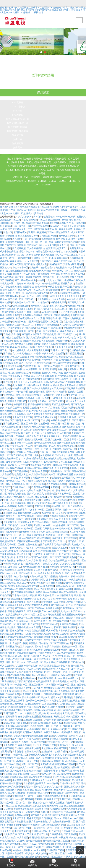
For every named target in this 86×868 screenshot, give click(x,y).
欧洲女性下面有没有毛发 (33, 532)
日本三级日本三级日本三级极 (39, 242)
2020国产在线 (17, 357)
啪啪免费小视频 (33, 748)
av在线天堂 (54, 411)
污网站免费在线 (46, 844)
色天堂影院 (6, 417)
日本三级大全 (60, 541)
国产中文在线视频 (48, 611)
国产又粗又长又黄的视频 (27, 857)
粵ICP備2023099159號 (61, 177)
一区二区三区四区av (33, 685)
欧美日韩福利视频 (44, 790)
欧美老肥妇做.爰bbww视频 (46, 713)
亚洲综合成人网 (54, 318)
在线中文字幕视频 (40, 226)
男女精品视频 (19, 248)
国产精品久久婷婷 (23, 344)
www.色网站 (58, 271)
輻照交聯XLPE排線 (18, 127)
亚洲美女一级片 (73, 707)
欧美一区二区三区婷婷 (51, 857)
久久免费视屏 (71, 252)
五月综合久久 (27, 647)
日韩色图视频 (21, 822)
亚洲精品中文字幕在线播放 (68, 844)
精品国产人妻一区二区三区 (31, 290)
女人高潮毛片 (64, 433)
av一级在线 (53, 783)
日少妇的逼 (37, 554)
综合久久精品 (34, 602)
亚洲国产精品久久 (47, 653)
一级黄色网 (79, 631)
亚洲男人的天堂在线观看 (65, 777)
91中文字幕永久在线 (75, 271)
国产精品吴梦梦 (66, 236)
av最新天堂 (33, 261)
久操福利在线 (56, 812)
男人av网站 (65, 325)
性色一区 (8, 232)
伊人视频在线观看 (14, 468)
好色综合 (39, 325)
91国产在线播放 (16, 328)
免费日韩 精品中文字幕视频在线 (39, 341)
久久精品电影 (61, 736)
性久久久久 (63, 245)
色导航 (57, 761)
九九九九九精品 (53, 280)
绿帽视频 (26, 258)
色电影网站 (67, 220)
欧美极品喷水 (48, 669)
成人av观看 (52, 631)
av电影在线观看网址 (23, 850)
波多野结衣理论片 (34, 357)
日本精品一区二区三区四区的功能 (56, 643)
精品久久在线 (12, 325)
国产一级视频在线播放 (50, 847)
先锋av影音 (33, 452)
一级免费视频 (43, 274)
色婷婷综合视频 (8, 309)
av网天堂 (68, 857)
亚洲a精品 (49, 382)
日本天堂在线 (46, 261)
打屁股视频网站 (29, 220)
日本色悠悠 (18, 752)
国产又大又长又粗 (27, 834)
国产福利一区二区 (57, 440)
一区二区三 (70, 685)
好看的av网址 (66, 589)
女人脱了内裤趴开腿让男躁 (61, 481)
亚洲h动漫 (34, 322)
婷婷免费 (80, 452)
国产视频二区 (37, 815)
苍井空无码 (33, 818)
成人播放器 (77, 745)
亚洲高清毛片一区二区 (36, 440)
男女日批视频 (46, 818)
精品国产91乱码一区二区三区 (27, 529)
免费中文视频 (36, 576)
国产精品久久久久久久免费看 (48, 787)
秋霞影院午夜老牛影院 (37, 223)
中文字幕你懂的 (20, 780)
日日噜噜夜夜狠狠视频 (39, 404)
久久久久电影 (59, 299)
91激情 (64, 650)
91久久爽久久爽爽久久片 (50, 436)
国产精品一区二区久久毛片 (13, 803)
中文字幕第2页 (15, 376)
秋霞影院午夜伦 (60, 522)
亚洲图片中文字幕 (67, 312)
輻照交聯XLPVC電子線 (18, 119)
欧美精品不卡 (26, 621)
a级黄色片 (30, 854)
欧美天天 (10, 516)
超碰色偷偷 (47, 752)
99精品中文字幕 (58, 302)
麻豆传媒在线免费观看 (23, 398)
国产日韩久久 (75, 736)
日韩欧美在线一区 (21, 487)
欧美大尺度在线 (59, 548)
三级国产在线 (7, 312)
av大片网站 (40, 850)
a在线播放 (30, 328)
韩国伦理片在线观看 (32, 334)
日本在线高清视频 (72, 436)
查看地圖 (75, 863)
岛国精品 (56, 701)
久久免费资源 (61, 468)
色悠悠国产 (45, 634)
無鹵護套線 (18, 143)
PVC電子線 (18, 103)
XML (27, 177)
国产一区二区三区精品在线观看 (35, 363)
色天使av (28, 787)
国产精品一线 (18, 223)
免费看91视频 (47, 764)
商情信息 (36, 177)
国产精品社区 (27, 449)
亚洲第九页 (62, 580)
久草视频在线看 (43, 548)
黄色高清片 (20, 312)
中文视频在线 (10, 774)
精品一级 (20, 293)
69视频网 (63, 838)
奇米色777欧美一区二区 (15, 755)
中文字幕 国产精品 (38, 561)
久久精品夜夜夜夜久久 (74, 755)
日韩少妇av (24, 615)
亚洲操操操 (67, 697)
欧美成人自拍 (76, 838)
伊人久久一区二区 (29, 767)
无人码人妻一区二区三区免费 (22, 430)
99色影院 (15, 844)
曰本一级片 (45, 452)
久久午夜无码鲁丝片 (23, 354)
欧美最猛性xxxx (18, 261)
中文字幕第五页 (22, 831)
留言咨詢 (54, 863)
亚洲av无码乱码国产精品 (22, 264)
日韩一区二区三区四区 (56, 726)
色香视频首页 (74, 640)
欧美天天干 (53, 799)
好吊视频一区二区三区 (67, 525)
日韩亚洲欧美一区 (27, 659)
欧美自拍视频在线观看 (40, 723)
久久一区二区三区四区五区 (25, 847)
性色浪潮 (54, 567)
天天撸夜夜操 (41, 809)
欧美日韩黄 (46, 541)
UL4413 (72, 181)
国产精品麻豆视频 (64, 376)
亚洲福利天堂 (7, 822)
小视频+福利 (62, 341)
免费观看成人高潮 (19, 777)
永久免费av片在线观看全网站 (18, 637)
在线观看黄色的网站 (72, 615)
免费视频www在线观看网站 (49, 592)
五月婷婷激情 (53, 675)
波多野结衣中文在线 (55, 815)
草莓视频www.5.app (40, 478)
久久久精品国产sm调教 (17, 726)
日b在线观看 (57, 398)
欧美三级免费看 (24, 395)
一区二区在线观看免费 (72, 487)
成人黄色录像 (23, 554)
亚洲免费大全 (51, 589)
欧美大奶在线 (20, 580)
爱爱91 (32, 519)
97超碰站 (58, 602)
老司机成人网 (64, 417)
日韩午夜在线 (71, 538)
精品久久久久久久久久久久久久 (64, 296)
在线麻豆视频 (49, 745)
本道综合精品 (70, 723)
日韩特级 (41, 484)
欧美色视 (72, 557)
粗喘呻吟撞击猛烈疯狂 (71, 293)
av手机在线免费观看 (61, 420)
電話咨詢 (11, 863)
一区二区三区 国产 (58, 854)
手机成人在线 (14, 640)
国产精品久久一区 (28, 573)
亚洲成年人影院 (25, 309)
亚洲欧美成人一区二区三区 (26, 796)
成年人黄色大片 (68, 331)
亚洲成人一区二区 (59, 350)
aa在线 (3, 656)
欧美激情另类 (53, 290)
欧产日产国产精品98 (25, 681)
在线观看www (29, 678)
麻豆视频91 (41, 497)
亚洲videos (16, 799)
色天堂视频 (12, 615)
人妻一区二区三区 (30, 764)
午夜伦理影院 (20, 404)
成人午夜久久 (19, 739)
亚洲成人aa (6, 268)
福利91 (11, 586)
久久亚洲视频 (46, 767)
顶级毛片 (54, 223)
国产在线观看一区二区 (45, 446)
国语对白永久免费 (64, 455)
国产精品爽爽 (46, 360)
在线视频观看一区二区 (66, 758)
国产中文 (48, 315)
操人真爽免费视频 (44, 691)
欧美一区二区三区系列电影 (13, 455)
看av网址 (44, 739)
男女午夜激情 (54, 647)
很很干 (3, 611)
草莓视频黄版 (19, 602)
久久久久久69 (25, 217)
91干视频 (8, 580)
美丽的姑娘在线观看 (74, 388)
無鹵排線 (18, 139)
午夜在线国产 (34, 707)
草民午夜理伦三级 (43, 621)
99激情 (68, 497)
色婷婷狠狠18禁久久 (39, 729)
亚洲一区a (65, 783)
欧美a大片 (60, 414)
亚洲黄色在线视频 (32, 720)
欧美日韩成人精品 (67, 338)
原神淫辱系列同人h (47, 678)
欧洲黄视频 (28, 799)
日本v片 (58, 818)
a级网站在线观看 (60, 634)
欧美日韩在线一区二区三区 (60, 742)
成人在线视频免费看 (56, 484)
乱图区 (51, 306)
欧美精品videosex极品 (45, 710)
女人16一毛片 (50, 656)
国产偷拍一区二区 (30, 433)
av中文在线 (72, 299)
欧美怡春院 (28, 287)
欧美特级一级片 (20, 322)
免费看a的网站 (22, 815)
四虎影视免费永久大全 (19, 688)
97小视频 (23, 643)
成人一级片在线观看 (29, 812)
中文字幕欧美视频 (53, 583)
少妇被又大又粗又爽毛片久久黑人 (45, 755)
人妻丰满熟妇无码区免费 (53, 825)
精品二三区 (36, 615)
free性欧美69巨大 (64, 529)
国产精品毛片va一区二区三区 (25, 420)
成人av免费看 (7, 277)
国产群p (7, 354)
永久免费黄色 (12, 532)
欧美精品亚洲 (73, 717)
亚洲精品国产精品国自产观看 (39, 468)
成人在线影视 (7, 666)
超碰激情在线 (10, 513)
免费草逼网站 (48, 239)
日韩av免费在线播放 (15, 484)
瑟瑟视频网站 (7, 570)
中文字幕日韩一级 (76, 551)
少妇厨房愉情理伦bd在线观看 (28, 736)
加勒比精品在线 (51, 650)
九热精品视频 (69, 459)
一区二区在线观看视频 (49, 220)
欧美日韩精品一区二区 (72, 608)
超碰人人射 (42, 264)
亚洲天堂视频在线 (61, 404)
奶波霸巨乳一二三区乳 (29, 774)
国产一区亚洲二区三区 (69, 366)
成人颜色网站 (58, 490)
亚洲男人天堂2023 (17, 401)
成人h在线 (43, 567)
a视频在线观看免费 (15, 338)
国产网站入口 (74, 302)
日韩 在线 (52, 338)
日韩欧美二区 (75, 748)
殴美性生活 (59, 717)
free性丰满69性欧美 (66, 217)
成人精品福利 (64, 774)
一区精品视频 (65, 570)
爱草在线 (55, 274)
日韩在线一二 (14, 567)
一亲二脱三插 (10, 806)
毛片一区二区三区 (69, 255)
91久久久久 (65, 519)
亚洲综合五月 (64, 745)
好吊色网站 (77, 799)
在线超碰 (10, 519)
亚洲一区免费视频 (66, 443)
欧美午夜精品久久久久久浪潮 (30, 318)
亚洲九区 (45, 420)
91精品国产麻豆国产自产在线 (66, 424)
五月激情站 (24, 465)
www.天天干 (12, 573)
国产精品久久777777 (16, 481)
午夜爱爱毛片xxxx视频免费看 (58, 732)
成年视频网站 (68, 478)
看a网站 (21, 369)
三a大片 (24, 844)
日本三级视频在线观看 (57, 532)
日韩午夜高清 (44, 659)
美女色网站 (49, 662)
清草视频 (21, 245)
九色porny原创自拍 (28, 490)
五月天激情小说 (28, 599)
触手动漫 (10, 318)
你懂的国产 (63, 258)
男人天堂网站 (38, 675)
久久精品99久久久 (33, 385)
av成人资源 (9, 723)
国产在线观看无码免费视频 (54, 545)
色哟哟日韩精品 (25, 506)
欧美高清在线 (27, 790)
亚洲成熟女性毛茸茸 (33, 640)
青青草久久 (13, 605)
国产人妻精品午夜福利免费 (40, 414)
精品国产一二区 (58, 226)
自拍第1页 (74, 650)
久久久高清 (35, 627)
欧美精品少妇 (57, 729)
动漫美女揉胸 (52, 608)
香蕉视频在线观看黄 (65, 764)
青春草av (76, 433)
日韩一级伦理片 (55, 497)
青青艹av (78, 347)
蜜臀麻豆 (19, 634)
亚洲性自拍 (69, 787)
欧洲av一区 (21, 519)
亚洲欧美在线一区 (9, 459)
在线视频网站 (19, 452)
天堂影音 (32, 401)
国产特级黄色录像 (14, 631)
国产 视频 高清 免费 (38, 803)
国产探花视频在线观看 (23, 592)
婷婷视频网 (11, 236)
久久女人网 (61, 306)
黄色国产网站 (7, 748)
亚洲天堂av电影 (46, 595)
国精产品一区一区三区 (14, 535)
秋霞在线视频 (26, 589)
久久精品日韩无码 (64, 595)
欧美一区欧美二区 (58, 395)
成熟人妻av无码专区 (66, 586)
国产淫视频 (40, 742)
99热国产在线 (36, 583)
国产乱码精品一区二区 (62, 605)
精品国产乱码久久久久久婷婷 (63, 503)
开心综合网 (77, 780)
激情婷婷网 (64, 344)
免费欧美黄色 (14, 825)
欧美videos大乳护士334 (46, 637)
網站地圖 (17, 177)
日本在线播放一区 (31, 697)
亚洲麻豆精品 (46, 761)
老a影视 (18, 341)
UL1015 (22, 181)
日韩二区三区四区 (64, 309)
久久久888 (57, 723)
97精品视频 (53, 287)
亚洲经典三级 (46, 717)
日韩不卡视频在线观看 (65, 627)
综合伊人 (4, 538)
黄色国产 (8, 341)
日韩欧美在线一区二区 (43, 828)
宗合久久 (45, 697)
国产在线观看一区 (75, 414)
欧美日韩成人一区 (66, 656)
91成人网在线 (37, 726)
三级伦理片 (37, 688)
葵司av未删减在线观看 (59, 232)
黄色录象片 (43, 573)
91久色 (13, 643)
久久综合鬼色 (57, 573)
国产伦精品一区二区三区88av (29, 608)
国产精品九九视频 (28, 551)
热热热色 (17, 239)
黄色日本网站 (75, 548)
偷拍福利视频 (71, 513)
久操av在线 (52, 838)
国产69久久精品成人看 (45, 417)
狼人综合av (64, 611)
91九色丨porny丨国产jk (28, 255)
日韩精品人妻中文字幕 (27, 586)
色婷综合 (4, 261)
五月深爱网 (11, 717)
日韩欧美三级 (68, 831)
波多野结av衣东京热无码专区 (35, 605)
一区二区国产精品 (57, 557)
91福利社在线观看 (31, 825)
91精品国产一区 (8, 624)
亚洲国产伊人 (67, 284)
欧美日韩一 (76, 611)
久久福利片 (80, 857)
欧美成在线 (48, 277)
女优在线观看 (57, 793)
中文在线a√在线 (13, 287)
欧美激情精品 (49, 369)
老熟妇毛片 (65, 223)
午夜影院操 (79, 618)
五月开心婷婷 (76, 621)
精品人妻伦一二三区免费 (66, 790)
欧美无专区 (22, 557)
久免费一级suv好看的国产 (23, 538)
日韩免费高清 (63, 662)
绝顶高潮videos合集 (27, 653)
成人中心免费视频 (9, 252)
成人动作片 (42, 854)
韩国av (18, 691)
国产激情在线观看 (47, 551)
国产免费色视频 (33, 841)
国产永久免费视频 (9, 490)
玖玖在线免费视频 (23, 570)
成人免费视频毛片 (12, 360)
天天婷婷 (59, 388)
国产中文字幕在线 (38, 411)
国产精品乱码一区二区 (54, 334)
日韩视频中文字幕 (77, 484)
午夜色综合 (33, 739)
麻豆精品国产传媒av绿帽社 (49, 252)
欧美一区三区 (27, 497)
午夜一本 (51, 525)
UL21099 (46, 185)
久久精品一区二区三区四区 (51, 401)
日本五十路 (43, 834)
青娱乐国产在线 (37, 392)
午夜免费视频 (52, 325)
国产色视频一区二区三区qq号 (18, 424)
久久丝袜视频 (25, 713)
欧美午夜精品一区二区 (59, 471)
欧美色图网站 (25, 745)
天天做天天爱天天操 (22, 417)
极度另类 (33, 643)
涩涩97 (68, 793)
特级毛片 (74, 681)
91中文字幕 (57, 513)
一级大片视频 (31, 761)
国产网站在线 (50, 366)
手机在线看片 (43, 328)
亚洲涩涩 (48, 736)
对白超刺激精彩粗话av (19, 373)
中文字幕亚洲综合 (12, 678)
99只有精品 (22, 838)
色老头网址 (73, 369)
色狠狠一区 (27, 742)
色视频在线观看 (44, 681)
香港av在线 (11, 659)
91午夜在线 (6, 850)
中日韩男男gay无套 (54, 685)
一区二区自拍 (62, 277)
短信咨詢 (32, 863)
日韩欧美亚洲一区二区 (24, 331)
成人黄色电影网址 (17, 793)
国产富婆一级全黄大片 (40, 822)
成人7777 (38, 589)
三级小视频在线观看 (28, 717)
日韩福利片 (15, 742)
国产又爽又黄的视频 (36, 338)
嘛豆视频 (36, 373)
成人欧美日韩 (10, 834)
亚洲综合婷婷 (42, 516)
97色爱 (37, 344)
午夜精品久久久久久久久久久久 (56, 564)
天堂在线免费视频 (72, 318)
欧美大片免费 (66, 229)
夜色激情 (50, 535)
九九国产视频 (61, 752)
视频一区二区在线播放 (48, 331)
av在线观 (8, 736)
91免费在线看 (19, 388)
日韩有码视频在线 (53, 694)
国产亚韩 (8, 382)
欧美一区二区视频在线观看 (60, 475)
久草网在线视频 (64, 771)
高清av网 (78, 455)
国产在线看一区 (42, 424)
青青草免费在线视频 (24, 809)
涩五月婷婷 (33, 611)
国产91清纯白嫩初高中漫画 (54, 796)
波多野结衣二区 (60, 430)
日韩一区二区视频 (21, 828)
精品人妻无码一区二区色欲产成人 (25, 656)
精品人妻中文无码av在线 (65, 385)
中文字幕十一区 (20, 268)
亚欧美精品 (9, 395)
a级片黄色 (31, 436)
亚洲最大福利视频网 (67, 720)
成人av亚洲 (28, 691)
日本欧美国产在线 (31, 500)
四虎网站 (47, 385)
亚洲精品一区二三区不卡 (44, 258)
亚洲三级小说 (51, 357)
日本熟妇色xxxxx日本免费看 (14, 392)
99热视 (7, 564)
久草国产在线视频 (38, 557)
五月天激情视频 (48, 433)
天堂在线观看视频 (14, 242)
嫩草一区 (65, 290)
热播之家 (62, 369)
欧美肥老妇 (49, 217)
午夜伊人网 (13, 548)
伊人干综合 (45, 271)
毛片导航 (61, 551)
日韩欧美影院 (65, 631)
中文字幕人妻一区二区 (21, 446)
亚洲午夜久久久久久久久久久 (44, 780)
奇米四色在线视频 (51, 284)
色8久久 (44, 812)
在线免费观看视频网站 (17, 729)
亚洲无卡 (37, 745)
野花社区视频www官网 (28, 541)
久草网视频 (48, 529)
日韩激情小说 (56, 834)
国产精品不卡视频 (26, 758)
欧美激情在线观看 (69, 624)
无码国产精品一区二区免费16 (46, 427)
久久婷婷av (42, 519)
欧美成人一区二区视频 (24, 274)
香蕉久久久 (72, 334)
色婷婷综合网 (36, 771)
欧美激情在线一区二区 (23, 302)
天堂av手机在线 (43, 522)
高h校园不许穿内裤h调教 (68, 382)
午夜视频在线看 (60, 621)
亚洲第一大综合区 (53, 672)
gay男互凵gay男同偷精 (53, 707)
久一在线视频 (78, 223)
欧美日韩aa (6, 274)
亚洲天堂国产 (10, 713)
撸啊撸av (74, 468)
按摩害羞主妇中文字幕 (58, 666)
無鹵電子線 (18, 135)
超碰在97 (21, 284)
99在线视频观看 (33, 704)
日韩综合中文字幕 (38, 471)
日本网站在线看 (35, 650)
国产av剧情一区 (35, 662)
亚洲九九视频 (39, 806)
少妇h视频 (17, 385)
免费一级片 (64, 576)
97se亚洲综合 (71, 592)
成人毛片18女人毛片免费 (16, 576)
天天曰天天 (6, 487)
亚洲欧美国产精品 (55, 850)
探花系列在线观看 (36, 535)
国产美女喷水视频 (19, 771)
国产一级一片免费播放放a (40, 388)
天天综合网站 (21, 672)
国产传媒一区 (74, 541)
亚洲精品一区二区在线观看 (55, 500)
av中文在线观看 (11, 599)
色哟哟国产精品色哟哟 (38, 793)
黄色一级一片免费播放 (11, 787)
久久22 (33, 844)
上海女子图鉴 (63, 535)
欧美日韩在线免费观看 (31, 732)
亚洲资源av (22, 723)
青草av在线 (47, 627)
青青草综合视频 (64, 599)
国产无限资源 (71, 834)
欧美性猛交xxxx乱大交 (55, 688)
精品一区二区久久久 (16, 662)
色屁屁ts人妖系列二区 (51, 322)
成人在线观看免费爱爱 (17, 271)
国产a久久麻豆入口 (36, 494)
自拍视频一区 (58, 506)
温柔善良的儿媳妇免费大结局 (46, 459)
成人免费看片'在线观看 (40, 777)
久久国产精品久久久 (33, 462)
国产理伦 (54, 293)
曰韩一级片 (33, 455)
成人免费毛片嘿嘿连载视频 (70, 653)
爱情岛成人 (29, 376)
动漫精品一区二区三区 (28, 624)
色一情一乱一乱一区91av (38, 701)
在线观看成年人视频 (20, 675)
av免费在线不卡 (13, 408)
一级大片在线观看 (25, 516)
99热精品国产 (55, 264)
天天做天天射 (40, 570)
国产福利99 (57, 328)
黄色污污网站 (12, 669)
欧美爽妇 (56, 478)
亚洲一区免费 (43, 398)
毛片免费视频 (67, 408)
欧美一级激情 (32, 545)
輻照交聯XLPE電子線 (18, 123)
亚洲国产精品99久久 (44, 309)
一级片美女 (57, 373)
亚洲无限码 (68, 694)
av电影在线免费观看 (35, 631)
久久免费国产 (10, 745)
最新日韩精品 (34, 312)
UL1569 (32, 181)
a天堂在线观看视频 (37, 481)
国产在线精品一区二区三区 (56, 841)
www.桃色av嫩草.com (68, 678)
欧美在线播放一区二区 (64, 822)
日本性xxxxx (77, 535)
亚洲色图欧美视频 (71, 427)
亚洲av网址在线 (55, 806)
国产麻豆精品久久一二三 (20, 229)
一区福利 (8, 404)
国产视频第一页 (67, 567)
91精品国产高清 (75, 306)
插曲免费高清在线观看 (29, 513)
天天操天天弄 (67, 411)
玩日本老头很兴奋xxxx (14, 650)
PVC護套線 (18, 115)
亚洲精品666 (14, 697)
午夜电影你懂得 (8, 554)
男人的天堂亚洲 (62, 767)
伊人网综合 (6, 226)
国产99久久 (31, 299)
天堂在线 (81, 567)
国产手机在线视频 (74, 729)
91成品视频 (74, 580)
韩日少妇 (30, 484)
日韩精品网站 (51, 462)
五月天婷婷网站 (20, 471)
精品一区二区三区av (30, 669)
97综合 (37, 354)
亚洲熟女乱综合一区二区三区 (46, 831)
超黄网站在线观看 (52, 615)
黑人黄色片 (78, 360)
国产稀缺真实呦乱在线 (37, 293)
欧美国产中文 (34, 284)
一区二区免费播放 (75, 506)
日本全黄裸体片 (61, 681)
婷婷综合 (53, 570)
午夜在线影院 (36, 672)
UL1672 (53, 181)
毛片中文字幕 (27, 548)
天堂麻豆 (62, 640)
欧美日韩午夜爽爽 (40, 487)
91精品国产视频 (72, 602)
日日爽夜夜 (57, 659)
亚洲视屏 (19, 748)
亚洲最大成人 (33, 564)
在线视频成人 (19, 350)
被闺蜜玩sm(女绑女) (37, 503)
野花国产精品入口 (9, 621)
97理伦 (73, 500)
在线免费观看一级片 (33, 366)
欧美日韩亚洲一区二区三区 (57, 554)
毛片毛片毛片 (76, 277)
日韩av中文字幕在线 (50, 408)
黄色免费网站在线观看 (31, 315)
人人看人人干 (63, 669)
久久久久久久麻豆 (63, 347)
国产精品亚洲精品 (74, 354)
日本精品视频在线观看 (35, 783)
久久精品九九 (7, 634)
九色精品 (14, 449)
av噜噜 (41, 280)
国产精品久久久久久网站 (20, 525)
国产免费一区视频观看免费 (28, 277)
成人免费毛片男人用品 (38, 350)
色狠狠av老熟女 (57, 809)
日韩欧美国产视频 (48, 236)
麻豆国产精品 (17, 704)
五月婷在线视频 (30, 408)
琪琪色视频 (65, 780)
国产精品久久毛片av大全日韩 (42, 245)
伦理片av (56, 697)
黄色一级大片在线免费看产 (13, 510)
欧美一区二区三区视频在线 (48, 449)
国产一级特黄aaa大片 (25, 280)
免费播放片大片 (8, 758)
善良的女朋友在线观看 (66, 242)
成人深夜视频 (73, 825)
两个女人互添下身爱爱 (61, 618)
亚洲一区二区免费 (12, 500)
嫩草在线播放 (74, 688)
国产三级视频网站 (45, 758)
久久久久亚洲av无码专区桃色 (28, 382)
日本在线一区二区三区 (69, 494)
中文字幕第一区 (34, 369)
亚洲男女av (39, 525)
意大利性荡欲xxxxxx (72, 761)
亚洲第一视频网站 (37, 232)
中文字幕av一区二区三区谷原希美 (45, 510)
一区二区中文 (27, 325)
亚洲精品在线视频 (59, 739)
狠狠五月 (34, 271)
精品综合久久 (25, 806)
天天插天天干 (19, 818)
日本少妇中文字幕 (46, 599)
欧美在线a (34, 268)
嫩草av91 (15, 347)
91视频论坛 (80, 605)
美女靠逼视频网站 (36, 248)
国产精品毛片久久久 (43, 347)
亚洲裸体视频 (75, 796)
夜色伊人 (46, 373)
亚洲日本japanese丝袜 (74, 847)
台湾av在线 (27, 710)
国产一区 (65, 287)
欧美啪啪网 (47, 602)
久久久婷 (12, 290)
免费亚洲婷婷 (12, 790)
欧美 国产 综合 (78, 783)
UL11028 (42, 181)
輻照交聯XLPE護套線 (18, 131)
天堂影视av (47, 748)
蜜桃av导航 (41, 287)
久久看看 (4, 357)
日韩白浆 (38, 217)
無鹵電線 (18, 148)
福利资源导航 (44, 538)
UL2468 (63, 181)
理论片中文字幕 (27, 252)
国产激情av (45, 490)
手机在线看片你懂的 (40, 465)
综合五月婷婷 (21, 411)
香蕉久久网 (70, 398)
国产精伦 (12, 465)
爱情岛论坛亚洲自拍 (73, 264)
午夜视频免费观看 (63, 360)
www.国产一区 (49, 774)
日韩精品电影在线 (17, 494)
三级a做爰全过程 (12, 334)
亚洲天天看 (65, 799)
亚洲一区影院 (71, 373)
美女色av (53, 519)
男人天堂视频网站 (50, 255)
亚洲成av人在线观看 (73, 818)
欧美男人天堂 (21, 475)
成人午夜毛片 (44, 299)
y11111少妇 (25, 459)
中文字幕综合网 (71, 465)
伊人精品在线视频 (58, 561)
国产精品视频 (51, 576)
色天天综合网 (67, 713)
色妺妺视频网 (76, 258)
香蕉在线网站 (47, 379)
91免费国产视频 (13, 462)
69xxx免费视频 (47, 586)
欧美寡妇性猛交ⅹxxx (28, 236)
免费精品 (55, 487)
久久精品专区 (43, 302)
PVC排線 (18, 111)
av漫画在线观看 (49, 312)
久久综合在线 (63, 704)
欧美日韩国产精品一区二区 (67, 261)
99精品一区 (26, 347)
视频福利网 (40, 799)
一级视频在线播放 (71, 280)
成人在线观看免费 (9, 363)
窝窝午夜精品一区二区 (21, 618)
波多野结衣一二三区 (22, 443)
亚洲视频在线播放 (71, 701)
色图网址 (46, 513)
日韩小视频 (22, 627)
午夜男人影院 (12, 315)
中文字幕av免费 (26, 522)
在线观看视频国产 (59, 516)
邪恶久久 (79, 309)
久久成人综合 (12, 767)
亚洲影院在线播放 (17, 707)
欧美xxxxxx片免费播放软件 (65, 363)
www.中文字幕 (13, 433)
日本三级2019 (65, 462)
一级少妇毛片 (18, 564)
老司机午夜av (20, 232)
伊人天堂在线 (71, 659)
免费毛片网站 (76, 248)
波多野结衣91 (47, 268)
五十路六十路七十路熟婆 (25, 595)
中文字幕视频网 (30, 360)
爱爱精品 (52, 494)
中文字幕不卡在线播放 (31, 694)
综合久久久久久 (50, 344)
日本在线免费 (12, 694)
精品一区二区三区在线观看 (34, 296)
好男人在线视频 (57, 803)
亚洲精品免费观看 (17, 611)
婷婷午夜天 (57, 538)
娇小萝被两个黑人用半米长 (42, 580)
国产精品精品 (7, 280)
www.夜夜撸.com (21, 306)
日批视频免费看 (62, 315)
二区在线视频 (48, 704)
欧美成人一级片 (40, 395)
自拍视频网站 (12, 647)
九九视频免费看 (74, 809)
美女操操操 (61, 268)
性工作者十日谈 (16, 299)
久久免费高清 (31, 634)
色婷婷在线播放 (41, 618)
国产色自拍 (40, 647)
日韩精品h (57, 465)
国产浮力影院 (17, 440)
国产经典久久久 (38, 306)
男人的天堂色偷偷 (12, 366)
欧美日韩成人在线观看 (53, 354)
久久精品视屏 (47, 455)
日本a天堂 (24, 478)
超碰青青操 (20, 503)
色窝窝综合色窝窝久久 (57, 248)
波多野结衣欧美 (71, 328)
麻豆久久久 (22, 561)
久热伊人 (10, 293)
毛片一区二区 (7, 608)
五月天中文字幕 (42, 506)
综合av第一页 (70, 449)
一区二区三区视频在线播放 (26, 379)
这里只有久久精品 (17, 414)
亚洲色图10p (45, 430)
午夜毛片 (4, 732)
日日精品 (8, 809)
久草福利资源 (49, 720)
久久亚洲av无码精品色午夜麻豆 (30, 666)
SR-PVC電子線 (18, 107)
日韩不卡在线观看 (14, 854)
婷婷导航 (61, 239)
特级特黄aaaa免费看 (56, 392)
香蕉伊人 (26, 427)
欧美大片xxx (50, 640)
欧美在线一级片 (33, 752)
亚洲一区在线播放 (64, 828)
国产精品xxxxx (30, 567)
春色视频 (14, 732)
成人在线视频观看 (67, 637)
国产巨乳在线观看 (45, 376)
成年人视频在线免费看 (63, 452)
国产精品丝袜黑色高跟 (45, 443)
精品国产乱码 (61, 748)
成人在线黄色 (10, 522)
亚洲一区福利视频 (31, 239)
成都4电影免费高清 (67, 446)
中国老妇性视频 (37, 838)
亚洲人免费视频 (62, 691)
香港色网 (65, 274)
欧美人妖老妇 (78, 274)
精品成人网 (23, 583)
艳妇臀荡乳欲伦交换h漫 (46, 229)
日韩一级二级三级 (21, 226)
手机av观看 (70, 812)
